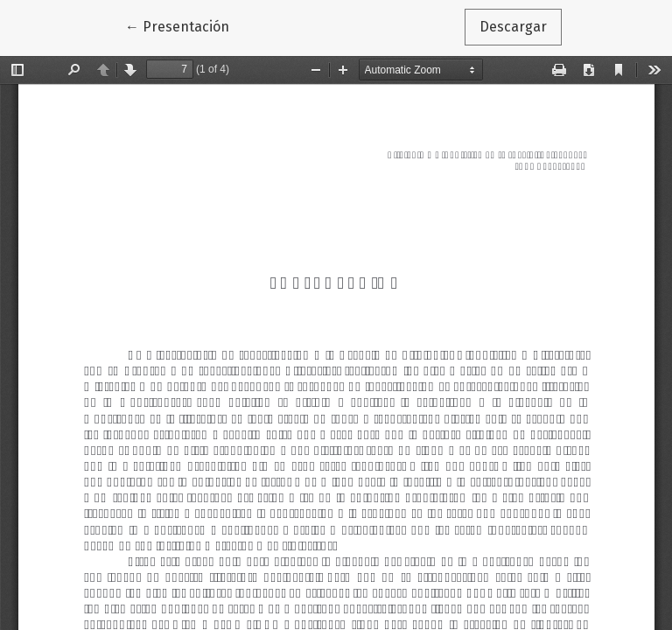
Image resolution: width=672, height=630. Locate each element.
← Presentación (185, 25)
